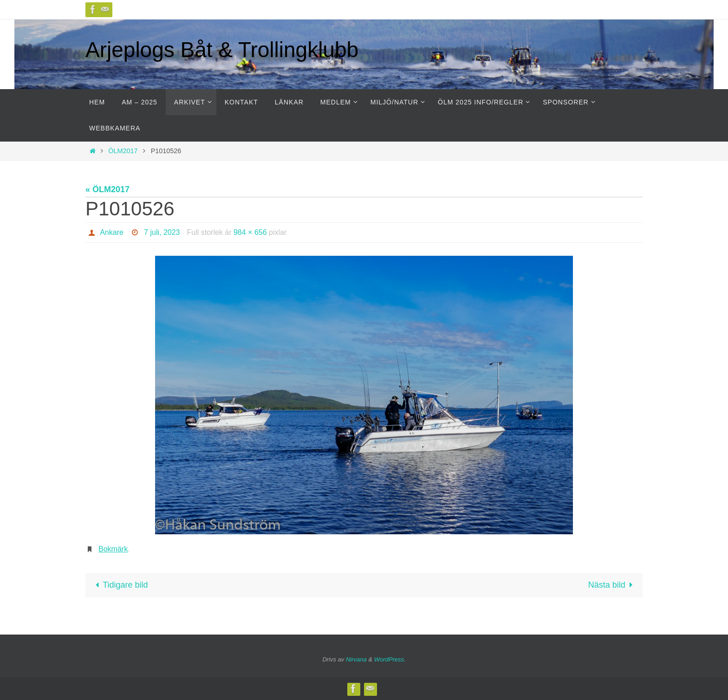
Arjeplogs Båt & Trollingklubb (222, 50)
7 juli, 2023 (162, 232)
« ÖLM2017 (107, 189)
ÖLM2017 (123, 151)
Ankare (112, 232)
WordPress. (390, 659)
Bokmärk (113, 549)
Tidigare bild (120, 585)
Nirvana (356, 659)
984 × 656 (250, 232)
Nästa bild (613, 585)
